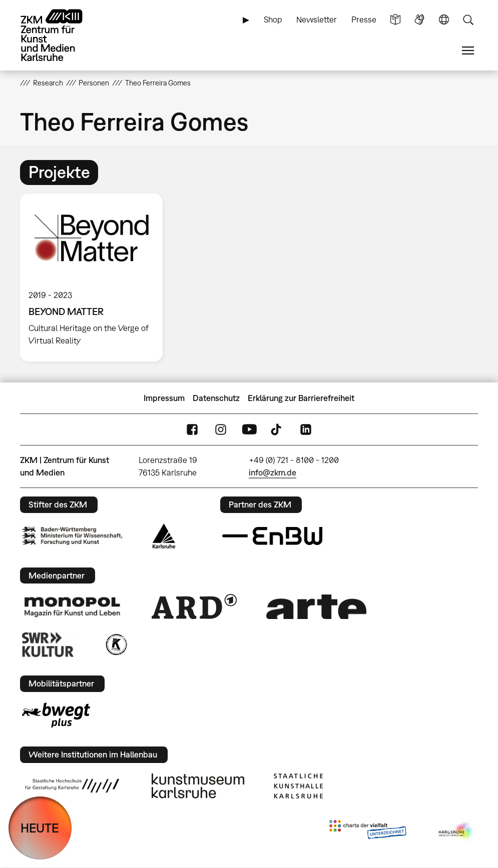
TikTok (277, 430)
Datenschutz (216, 398)
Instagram (221, 430)
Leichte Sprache (395, 20)
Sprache (444, 20)
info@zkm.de (273, 472)
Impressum (164, 398)
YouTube (249, 430)
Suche (468, 20)
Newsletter (317, 19)
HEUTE (40, 828)
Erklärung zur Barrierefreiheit (301, 398)
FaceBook (192, 430)
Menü (468, 51)
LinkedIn (306, 430)
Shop (273, 19)
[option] (96, 278)
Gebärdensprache (419, 20)
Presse (364, 19)
